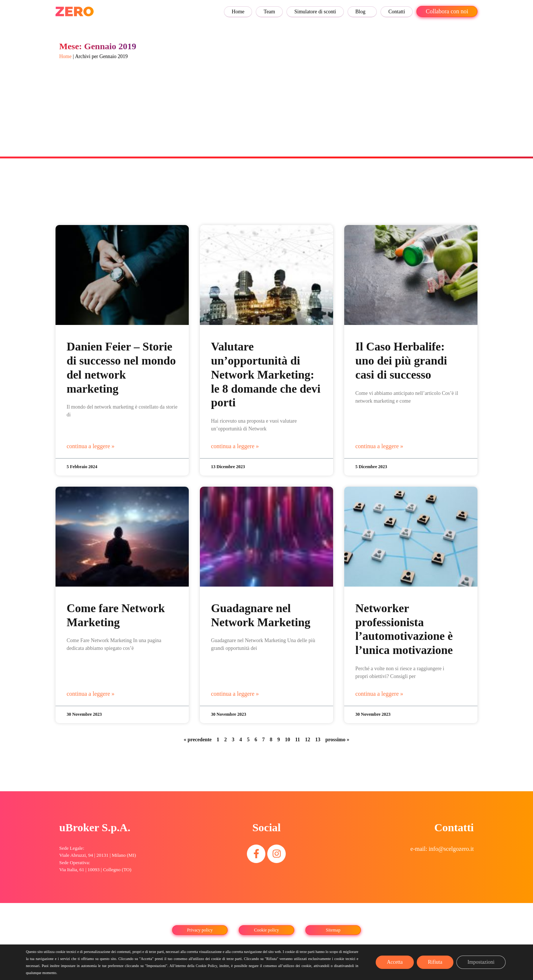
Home (238, 12)
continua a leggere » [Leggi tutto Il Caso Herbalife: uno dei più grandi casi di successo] (379, 446)
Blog (360, 12)
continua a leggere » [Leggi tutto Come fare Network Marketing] (90, 694)
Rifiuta (435, 962)
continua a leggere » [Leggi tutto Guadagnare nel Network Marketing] (235, 694)
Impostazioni (481, 962)
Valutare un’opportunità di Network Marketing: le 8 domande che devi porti (266, 375)
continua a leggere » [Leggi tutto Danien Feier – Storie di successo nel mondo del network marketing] (90, 446)
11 (297, 740)
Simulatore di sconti (315, 12)
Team (269, 12)
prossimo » (337, 740)
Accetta (395, 962)
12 (308, 740)
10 (288, 740)
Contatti (397, 12)
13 (318, 740)
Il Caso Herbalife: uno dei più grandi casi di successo (401, 361)
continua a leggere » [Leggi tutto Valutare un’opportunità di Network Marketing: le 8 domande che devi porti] (235, 446)
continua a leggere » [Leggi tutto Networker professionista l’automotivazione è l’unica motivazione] (379, 694)
